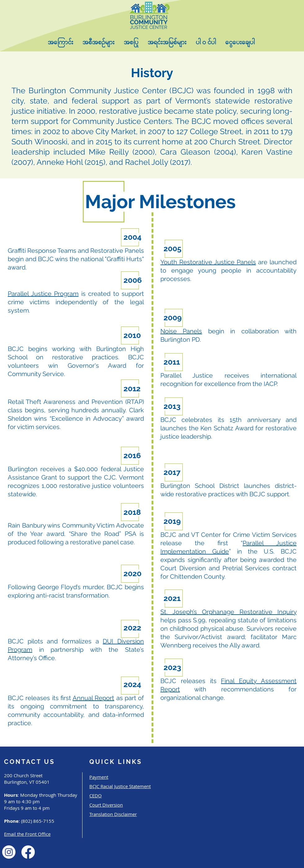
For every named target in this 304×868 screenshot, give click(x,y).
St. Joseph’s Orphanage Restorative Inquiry (228, 612)
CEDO (96, 796)
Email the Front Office (27, 834)
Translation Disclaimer (113, 814)
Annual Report (93, 698)
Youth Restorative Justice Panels (208, 262)
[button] (60, 42)
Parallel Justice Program (43, 294)
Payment (99, 777)
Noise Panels (181, 331)
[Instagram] (9, 852)
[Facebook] (28, 852)
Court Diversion (106, 805)
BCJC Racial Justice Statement (120, 786)
